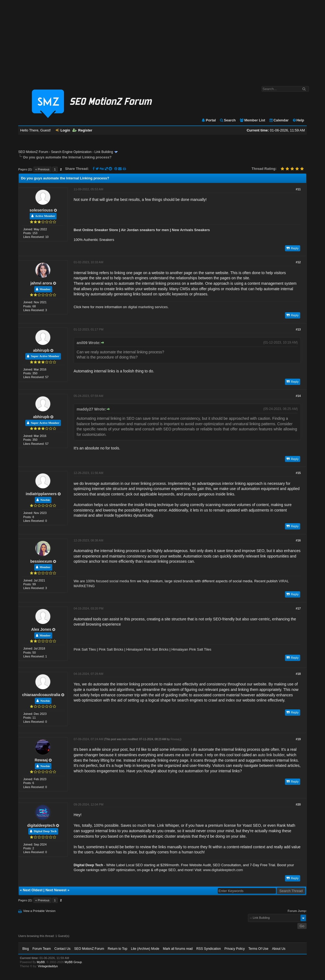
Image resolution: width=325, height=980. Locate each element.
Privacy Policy (235, 949)
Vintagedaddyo (48, 966)
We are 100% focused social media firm (105, 581)
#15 (298, 473)
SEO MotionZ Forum (33, 152)
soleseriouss (41, 210)
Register (82, 130)
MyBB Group (73, 962)
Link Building (104, 152)
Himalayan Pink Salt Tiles (191, 649)
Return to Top (118, 949)
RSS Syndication (209, 949)
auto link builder (271, 755)
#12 (298, 262)
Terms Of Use (258, 949)
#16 (298, 540)
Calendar (279, 120)
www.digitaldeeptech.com (223, 870)
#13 (298, 329)
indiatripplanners (41, 494)
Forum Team (42, 949)
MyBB (41, 962)
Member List (252, 120)
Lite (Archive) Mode (145, 949)
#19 (298, 739)
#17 (298, 608)
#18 (298, 674)
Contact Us (62, 949)
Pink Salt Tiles (85, 649)
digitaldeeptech (41, 825)
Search (227, 120)
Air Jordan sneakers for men (145, 230)
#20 (298, 804)
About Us (279, 949)
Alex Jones (41, 629)
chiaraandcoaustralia (41, 695)
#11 (298, 189)
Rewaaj (41, 760)
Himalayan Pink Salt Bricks (147, 649)
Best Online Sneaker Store (96, 230)
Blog (26, 949)
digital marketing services (148, 307)
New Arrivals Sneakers (191, 230)
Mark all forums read (178, 949)
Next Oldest (33, 890)
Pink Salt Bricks (111, 649)
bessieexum (41, 561)
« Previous (42, 169)
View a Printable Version (39, 911)
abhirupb (41, 350)
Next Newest (56, 890)
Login (63, 130)
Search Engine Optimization (71, 152)
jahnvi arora (41, 283)
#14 (298, 396)
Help (298, 120)
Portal (209, 120)
